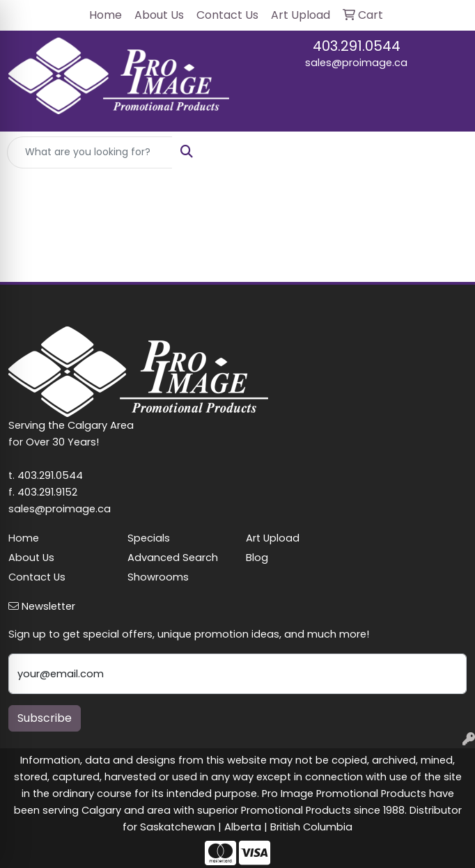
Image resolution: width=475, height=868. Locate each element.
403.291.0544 (357, 46)
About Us (31, 558)
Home (24, 538)
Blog (257, 558)
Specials (149, 538)
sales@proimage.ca (356, 63)
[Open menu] (447, 152)
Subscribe (45, 718)
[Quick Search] (90, 152)
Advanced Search (173, 558)
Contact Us (37, 577)
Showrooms (158, 577)
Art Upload (273, 538)
